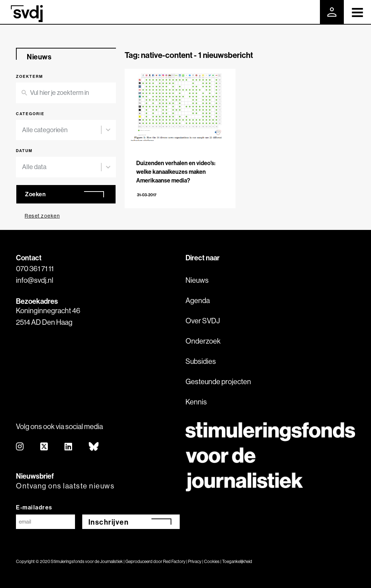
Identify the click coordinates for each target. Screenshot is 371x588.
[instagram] (20, 447)
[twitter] (44, 447)
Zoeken (35, 194)
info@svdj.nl (35, 280)
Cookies (212, 561)
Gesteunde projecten (218, 381)
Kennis (196, 402)
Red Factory (174, 561)
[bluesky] (94, 447)
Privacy (195, 561)
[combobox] (62, 130)
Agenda (198, 300)
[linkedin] (69, 447)
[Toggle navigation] (357, 12)
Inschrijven (109, 522)
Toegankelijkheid (237, 561)
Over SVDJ (203, 321)
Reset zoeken (42, 216)
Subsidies (201, 361)
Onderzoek (203, 341)
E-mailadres (34, 507)
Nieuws (197, 280)
